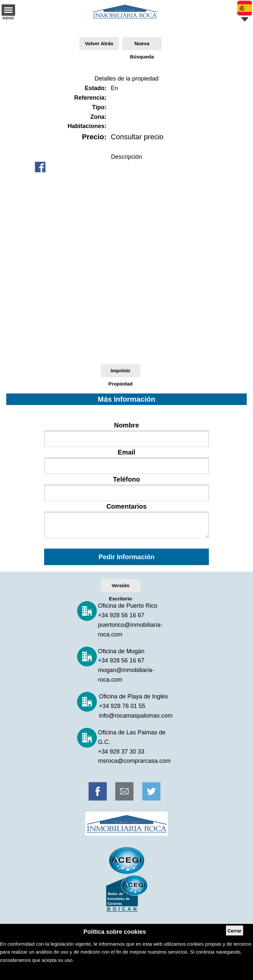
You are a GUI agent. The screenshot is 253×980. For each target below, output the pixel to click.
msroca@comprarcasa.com (134, 761)
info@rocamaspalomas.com (136, 716)
